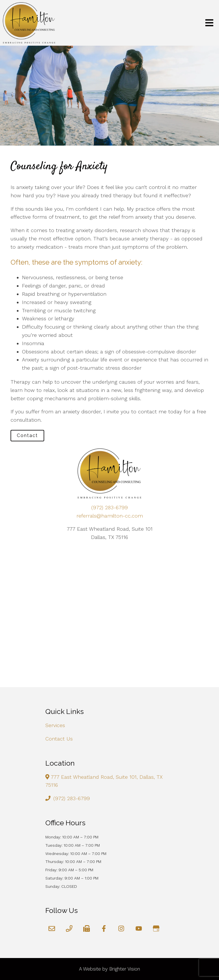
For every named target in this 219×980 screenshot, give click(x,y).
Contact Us (59, 739)
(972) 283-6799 (109, 507)
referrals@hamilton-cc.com (110, 516)
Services (55, 725)
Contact (27, 435)
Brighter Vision (125, 969)
